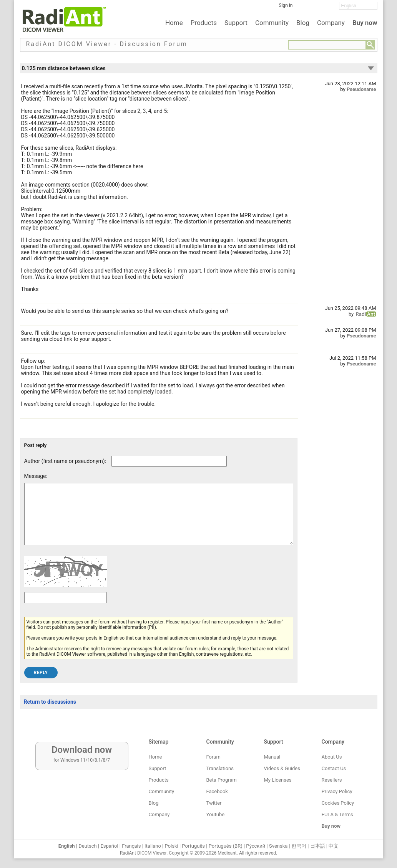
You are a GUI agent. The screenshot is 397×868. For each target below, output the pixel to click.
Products (204, 23)
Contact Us (334, 768)
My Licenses (278, 780)
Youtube (216, 814)
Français (131, 846)
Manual (272, 757)
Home (174, 23)
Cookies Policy (338, 803)
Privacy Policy (337, 791)
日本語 (318, 846)
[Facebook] (304, 8)
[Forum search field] (327, 45)
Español (109, 846)
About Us (332, 757)
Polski (172, 846)
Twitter (214, 803)
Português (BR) (226, 846)
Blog (303, 23)
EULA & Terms (337, 814)
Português (193, 846)
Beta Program (222, 780)
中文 (334, 846)
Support (236, 23)
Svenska (278, 846)
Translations (220, 768)
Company (331, 23)
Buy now (365, 23)
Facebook (217, 791)
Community (272, 23)
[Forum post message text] (159, 520)
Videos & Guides (282, 768)
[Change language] (358, 6)
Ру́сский (256, 846)
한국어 (299, 846)
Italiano (153, 846)
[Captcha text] (66, 609)
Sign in (286, 5)
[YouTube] (327, 8)
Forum (213, 757)
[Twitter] (316, 8)
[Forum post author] (169, 461)
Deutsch (88, 846)
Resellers (332, 780)
